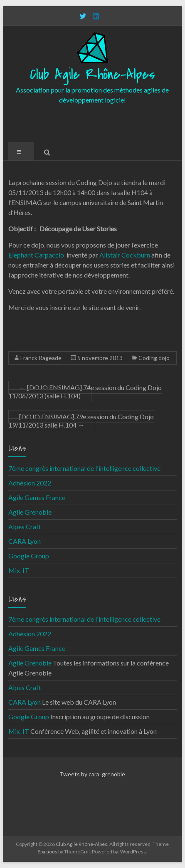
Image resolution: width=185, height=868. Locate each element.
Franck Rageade (41, 358)
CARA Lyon (25, 541)
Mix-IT (19, 570)
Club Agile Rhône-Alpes (92, 75)
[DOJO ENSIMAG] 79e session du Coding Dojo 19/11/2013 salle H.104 (81, 421)
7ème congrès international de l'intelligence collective (84, 468)
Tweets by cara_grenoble (92, 774)
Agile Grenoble (30, 512)
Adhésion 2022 (30, 483)
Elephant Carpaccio (36, 255)
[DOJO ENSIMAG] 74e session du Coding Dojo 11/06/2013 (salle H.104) (85, 391)
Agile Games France (37, 497)
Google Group (29, 556)
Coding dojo (154, 358)
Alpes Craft (25, 527)
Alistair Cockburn (125, 255)
